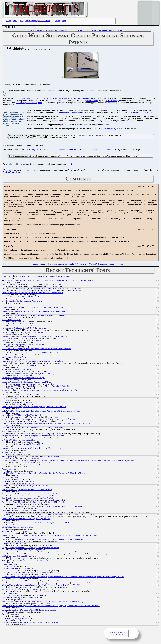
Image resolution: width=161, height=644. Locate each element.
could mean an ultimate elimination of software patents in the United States (69, 99)
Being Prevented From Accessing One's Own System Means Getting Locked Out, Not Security (36, 277)
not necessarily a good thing (70, 113)
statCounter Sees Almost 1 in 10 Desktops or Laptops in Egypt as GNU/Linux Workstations (35, 337)
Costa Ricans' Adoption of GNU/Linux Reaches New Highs (23, 378)
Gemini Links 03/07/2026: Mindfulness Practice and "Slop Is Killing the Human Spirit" (33, 308)
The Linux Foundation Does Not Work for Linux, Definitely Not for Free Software (31, 285)
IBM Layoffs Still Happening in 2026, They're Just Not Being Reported (27, 573)
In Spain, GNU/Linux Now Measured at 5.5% (18, 440)
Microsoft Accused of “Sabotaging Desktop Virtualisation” (53, 31)
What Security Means (10, 594)
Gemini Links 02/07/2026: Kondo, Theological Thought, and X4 (25, 486)
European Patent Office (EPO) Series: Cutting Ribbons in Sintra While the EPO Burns (33, 436)
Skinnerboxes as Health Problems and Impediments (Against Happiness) (28, 374)
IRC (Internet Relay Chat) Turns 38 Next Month (19, 557)
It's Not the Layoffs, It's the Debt (13, 432)
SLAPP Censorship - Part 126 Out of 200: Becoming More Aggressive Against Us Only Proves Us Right (39, 391)
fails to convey (110, 129)
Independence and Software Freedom (15, 358)
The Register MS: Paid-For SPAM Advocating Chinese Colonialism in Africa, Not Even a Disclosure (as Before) (42, 540)
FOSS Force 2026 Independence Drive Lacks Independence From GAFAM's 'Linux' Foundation (36, 349)
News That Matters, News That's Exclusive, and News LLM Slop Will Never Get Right (33, 353)
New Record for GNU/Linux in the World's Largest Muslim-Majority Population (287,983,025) (36, 387)
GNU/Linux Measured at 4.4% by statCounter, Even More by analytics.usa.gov (30, 623)
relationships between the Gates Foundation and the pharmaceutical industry (86, 150)
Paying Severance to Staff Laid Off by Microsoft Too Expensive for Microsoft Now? (32, 581)
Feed (64, 21)
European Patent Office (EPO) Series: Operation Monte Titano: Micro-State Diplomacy (33, 362)
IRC (21, 21)
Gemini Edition (30, 21)
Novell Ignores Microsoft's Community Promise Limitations (100, 31)
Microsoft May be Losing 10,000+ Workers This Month (22, 598)
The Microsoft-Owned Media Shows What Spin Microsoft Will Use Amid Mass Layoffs (33, 503)
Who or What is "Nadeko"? (12, 320)
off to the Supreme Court (24, 99)
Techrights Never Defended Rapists (15, 544)
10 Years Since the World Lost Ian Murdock (17, 324)
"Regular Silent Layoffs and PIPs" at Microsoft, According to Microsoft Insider (30, 548)
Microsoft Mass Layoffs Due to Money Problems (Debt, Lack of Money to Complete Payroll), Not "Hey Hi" (41, 586)
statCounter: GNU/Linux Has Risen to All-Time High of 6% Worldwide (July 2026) (32, 449)
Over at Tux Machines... (10, 399)
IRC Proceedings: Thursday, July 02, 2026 (17, 403)
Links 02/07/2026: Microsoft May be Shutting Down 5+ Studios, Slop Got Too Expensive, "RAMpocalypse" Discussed (45, 474)
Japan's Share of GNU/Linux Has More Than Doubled (21, 416)
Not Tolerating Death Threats (12, 453)
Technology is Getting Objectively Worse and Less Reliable (23, 345)
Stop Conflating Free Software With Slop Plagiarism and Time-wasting (27, 590)
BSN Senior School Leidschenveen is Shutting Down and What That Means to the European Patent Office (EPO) (42, 602)
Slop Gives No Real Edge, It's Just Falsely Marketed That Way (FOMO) (28, 499)
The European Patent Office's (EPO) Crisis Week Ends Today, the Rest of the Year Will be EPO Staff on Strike (41, 289)
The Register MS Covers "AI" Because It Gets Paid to (21, 395)
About (15, 21)
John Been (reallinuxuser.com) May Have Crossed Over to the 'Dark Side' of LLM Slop (33, 316)
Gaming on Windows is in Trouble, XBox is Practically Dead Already (27, 382)
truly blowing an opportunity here (29, 103)
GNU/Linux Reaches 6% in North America (17, 569)
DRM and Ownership (10, 565)
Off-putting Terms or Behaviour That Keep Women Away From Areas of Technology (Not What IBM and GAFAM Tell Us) (46, 424)
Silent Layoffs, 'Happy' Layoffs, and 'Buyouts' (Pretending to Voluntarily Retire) (31, 457)
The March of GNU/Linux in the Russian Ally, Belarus (21, 341)
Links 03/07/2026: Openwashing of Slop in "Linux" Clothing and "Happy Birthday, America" (35, 312)
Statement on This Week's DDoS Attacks (16, 370)
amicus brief (93, 101)
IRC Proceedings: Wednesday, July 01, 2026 (18, 482)
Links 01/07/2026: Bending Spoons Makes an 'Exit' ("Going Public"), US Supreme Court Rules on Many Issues (42, 523)
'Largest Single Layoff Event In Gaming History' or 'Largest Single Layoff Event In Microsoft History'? (39, 420)
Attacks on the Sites (9, 469)
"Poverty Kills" (34, 150)
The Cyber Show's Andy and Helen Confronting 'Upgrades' (23, 333)
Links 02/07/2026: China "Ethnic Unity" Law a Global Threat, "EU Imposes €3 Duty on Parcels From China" (41, 411)
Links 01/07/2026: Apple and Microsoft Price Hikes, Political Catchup (27, 490)
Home (9, 21)
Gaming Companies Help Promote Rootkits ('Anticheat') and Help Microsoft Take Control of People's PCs (40, 552)
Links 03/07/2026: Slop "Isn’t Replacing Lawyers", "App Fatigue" (26, 366)
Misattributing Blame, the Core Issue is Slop (18, 528)
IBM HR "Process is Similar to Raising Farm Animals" (22, 465)
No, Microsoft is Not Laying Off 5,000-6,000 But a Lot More (24, 329)
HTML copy (112, 101)
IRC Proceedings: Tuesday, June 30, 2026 (17, 619)
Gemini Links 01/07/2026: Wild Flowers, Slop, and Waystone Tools (26, 519)
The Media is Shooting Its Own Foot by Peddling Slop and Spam (25, 511)
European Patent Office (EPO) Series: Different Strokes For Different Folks (29, 610)
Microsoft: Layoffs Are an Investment (15, 532)
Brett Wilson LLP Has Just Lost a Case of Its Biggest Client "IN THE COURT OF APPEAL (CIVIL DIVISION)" (42, 507)
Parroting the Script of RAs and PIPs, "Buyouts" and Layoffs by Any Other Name (31, 494)
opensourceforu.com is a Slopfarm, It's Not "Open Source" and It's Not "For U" (30, 561)
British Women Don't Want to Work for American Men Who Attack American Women (33, 293)
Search (58, 21)
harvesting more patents (142, 113)
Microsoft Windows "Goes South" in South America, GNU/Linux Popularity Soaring (32, 428)
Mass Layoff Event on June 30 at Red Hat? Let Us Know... (23, 297)
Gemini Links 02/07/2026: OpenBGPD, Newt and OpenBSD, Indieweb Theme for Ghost (34, 407)
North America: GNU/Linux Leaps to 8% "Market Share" (22, 445)
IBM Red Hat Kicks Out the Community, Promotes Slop (22, 302)
